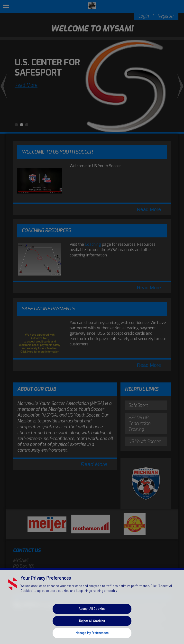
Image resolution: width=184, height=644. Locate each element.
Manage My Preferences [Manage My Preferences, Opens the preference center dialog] (92, 633)
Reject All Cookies (92, 621)
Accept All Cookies (92, 609)
